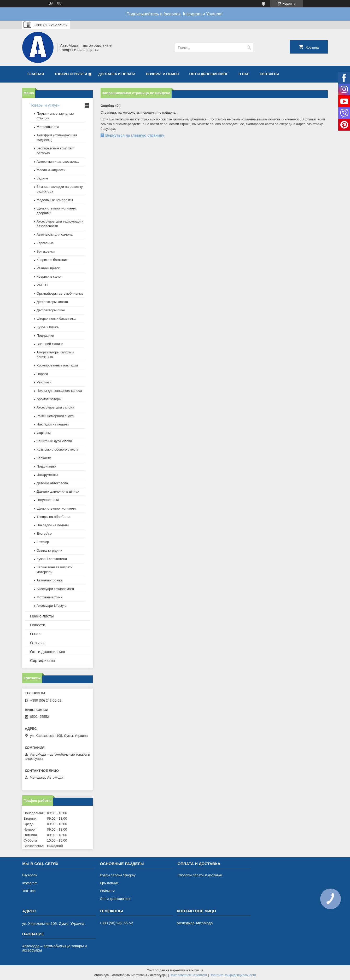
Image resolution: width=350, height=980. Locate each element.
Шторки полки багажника (56, 319)
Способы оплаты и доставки (200, 875)
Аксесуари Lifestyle (51, 606)
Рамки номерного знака (55, 416)
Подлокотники (48, 500)
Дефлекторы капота (52, 302)
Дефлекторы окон (51, 310)
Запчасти (44, 458)
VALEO (42, 285)
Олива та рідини (49, 550)
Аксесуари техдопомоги (55, 589)
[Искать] (249, 48)
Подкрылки (45, 336)
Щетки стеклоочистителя (56, 508)
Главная (36, 74)
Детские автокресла (52, 483)
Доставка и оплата (117, 74)
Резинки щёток (48, 268)
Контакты (269, 74)
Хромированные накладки (57, 365)
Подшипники (46, 466)
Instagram (30, 883)
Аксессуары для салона (55, 407)
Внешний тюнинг (50, 344)
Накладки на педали (53, 424)
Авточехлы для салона (55, 234)
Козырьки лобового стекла (57, 449)
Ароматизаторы (49, 399)
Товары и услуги (71, 74)
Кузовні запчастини (52, 559)
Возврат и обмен (162, 74)
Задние (42, 178)
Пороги (42, 374)
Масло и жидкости (51, 170)
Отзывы (37, 643)
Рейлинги (44, 382)
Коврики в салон (49, 276)
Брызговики (109, 883)
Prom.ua (197, 970)
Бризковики (46, 251)
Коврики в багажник (52, 260)
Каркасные (45, 243)
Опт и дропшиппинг (209, 74)
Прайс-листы (42, 616)
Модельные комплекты (55, 200)
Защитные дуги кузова (54, 441)
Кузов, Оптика (48, 327)
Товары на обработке (53, 517)
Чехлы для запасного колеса (59, 391)
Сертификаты (43, 660)
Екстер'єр (44, 533)
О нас (244, 74)
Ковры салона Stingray (118, 875)
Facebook (30, 875)
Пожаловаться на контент (188, 975)
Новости (38, 625)
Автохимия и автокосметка (58, 162)
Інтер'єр (43, 542)
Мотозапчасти (48, 127)
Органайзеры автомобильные (60, 293)
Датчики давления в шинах (58, 491)
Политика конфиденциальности (233, 975)
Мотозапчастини (49, 597)
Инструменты (47, 475)
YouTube (29, 891)
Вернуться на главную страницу (135, 135)
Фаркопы (44, 433)
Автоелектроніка (49, 580)
